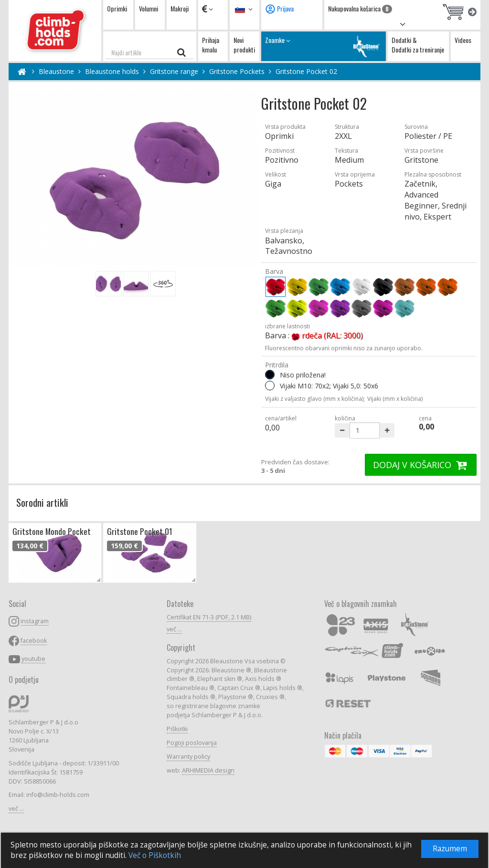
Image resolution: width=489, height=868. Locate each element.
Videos (463, 40)
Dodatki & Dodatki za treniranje (418, 45)
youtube (33, 659)
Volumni (149, 8)
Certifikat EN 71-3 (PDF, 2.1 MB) (209, 617)
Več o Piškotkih (155, 855)
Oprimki (117, 8)
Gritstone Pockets (237, 71)
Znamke (324, 46)
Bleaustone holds (112, 71)
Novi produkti (244, 45)
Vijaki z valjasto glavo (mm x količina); (315, 399)
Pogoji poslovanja (192, 743)
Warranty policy (188, 757)
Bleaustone (56, 71)
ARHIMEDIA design (208, 770)
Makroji (180, 8)
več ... (16, 809)
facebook (34, 641)
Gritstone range (174, 71)
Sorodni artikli (42, 502)
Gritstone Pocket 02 (306, 71)
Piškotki (177, 729)
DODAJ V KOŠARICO (421, 465)
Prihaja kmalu (211, 45)
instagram (35, 621)
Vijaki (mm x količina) (395, 399)
